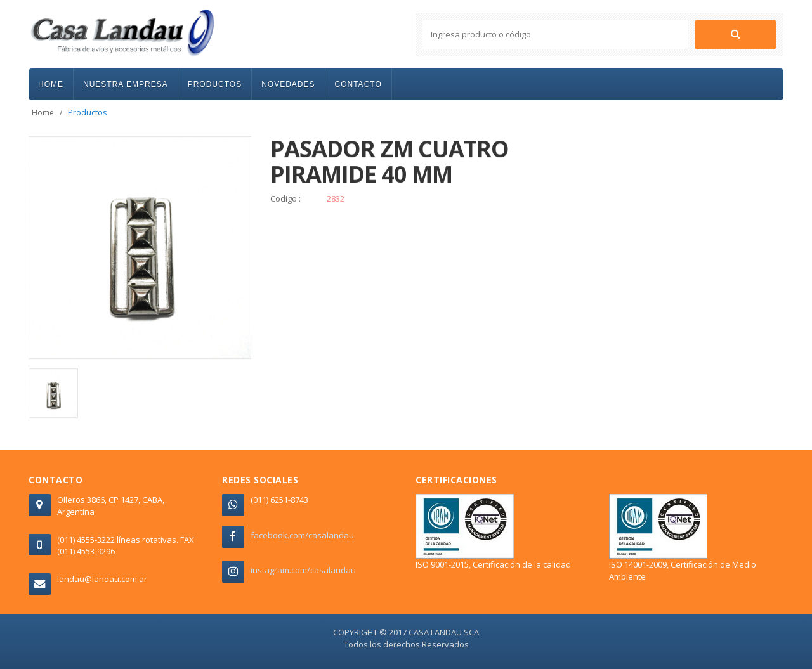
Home (43, 113)
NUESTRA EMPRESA (126, 84)
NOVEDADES (288, 84)
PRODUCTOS (215, 84)
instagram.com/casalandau (303, 570)
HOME (51, 84)
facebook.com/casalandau (302, 535)
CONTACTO (358, 84)
